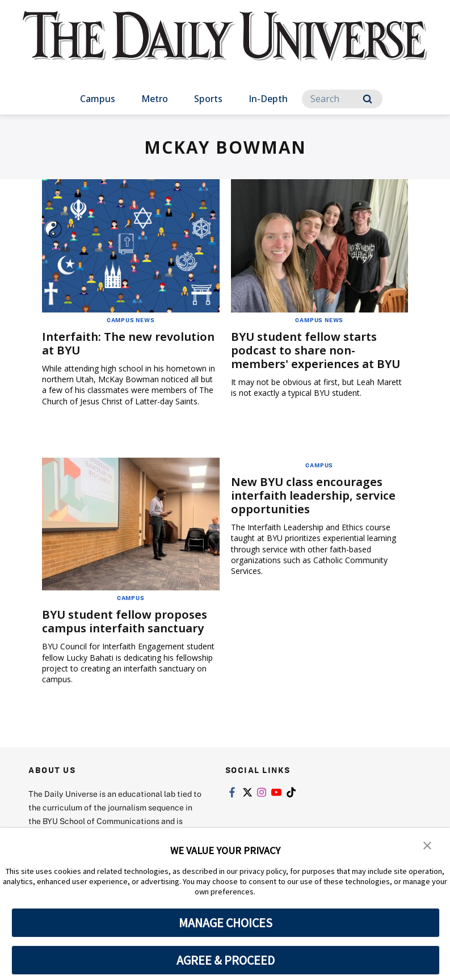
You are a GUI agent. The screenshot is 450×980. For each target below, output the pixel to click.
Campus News (131, 320)
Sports (208, 99)
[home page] (225, 47)
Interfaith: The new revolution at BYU (128, 343)
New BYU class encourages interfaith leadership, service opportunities (313, 495)
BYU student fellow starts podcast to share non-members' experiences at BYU (316, 350)
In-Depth (268, 99)
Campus (98, 99)
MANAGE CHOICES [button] (226, 923)
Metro (155, 99)
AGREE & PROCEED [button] (226, 960)
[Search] (342, 99)
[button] (427, 844)
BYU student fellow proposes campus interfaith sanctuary (125, 621)
